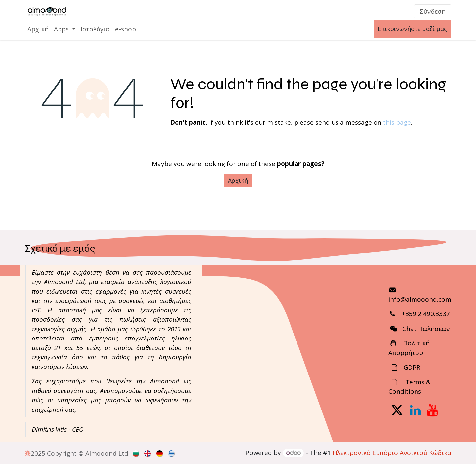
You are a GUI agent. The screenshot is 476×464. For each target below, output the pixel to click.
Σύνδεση (433, 11)
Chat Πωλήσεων (426, 329)
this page (397, 122)
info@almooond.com (420, 299)
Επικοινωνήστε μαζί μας (412, 29)
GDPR (411, 367)
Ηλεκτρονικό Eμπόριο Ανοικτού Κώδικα (392, 453)
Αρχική (238, 180)
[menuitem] (38, 29)
